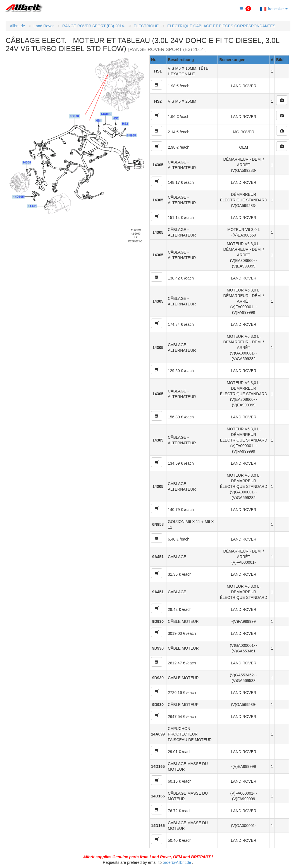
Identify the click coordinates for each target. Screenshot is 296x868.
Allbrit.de (17, 26)
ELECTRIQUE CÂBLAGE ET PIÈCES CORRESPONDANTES (221, 26)
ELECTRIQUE (146, 26)
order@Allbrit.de (177, 862)
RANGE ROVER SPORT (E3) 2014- (94, 26)
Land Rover (44, 26)
